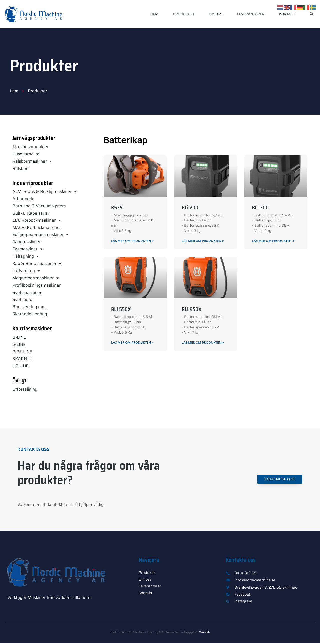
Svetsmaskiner (27, 292)
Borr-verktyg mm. (30, 307)
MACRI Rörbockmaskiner (37, 227)
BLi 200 (190, 207)
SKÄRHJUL (23, 359)
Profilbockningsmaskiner (37, 285)
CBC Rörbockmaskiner (37, 220)
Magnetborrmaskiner (36, 278)
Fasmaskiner (28, 249)
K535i (117, 207)
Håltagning (26, 256)
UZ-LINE (20, 366)
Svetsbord (22, 299)
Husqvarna (26, 154)
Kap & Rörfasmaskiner (37, 264)
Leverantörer (251, 14)
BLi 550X (121, 310)
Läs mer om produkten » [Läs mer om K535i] (135, 241)
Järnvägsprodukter (31, 147)
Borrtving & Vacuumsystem (39, 206)
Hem (155, 14)
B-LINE (19, 337)
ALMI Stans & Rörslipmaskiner (45, 191)
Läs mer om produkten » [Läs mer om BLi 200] (205, 241)
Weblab (205, 633)
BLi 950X (192, 310)
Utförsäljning (25, 389)
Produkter (184, 14)
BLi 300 (260, 207)
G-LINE (19, 344)
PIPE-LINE (22, 352)
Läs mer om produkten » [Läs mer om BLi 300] (275, 241)
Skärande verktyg (30, 314)
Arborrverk (23, 199)
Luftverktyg (26, 271)
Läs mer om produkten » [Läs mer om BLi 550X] (135, 343)
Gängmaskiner (27, 242)
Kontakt (287, 14)
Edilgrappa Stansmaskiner (41, 235)
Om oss (216, 14)
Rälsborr (21, 168)
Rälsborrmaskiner (32, 161)
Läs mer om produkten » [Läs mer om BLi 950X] (205, 343)
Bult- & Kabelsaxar (31, 213)
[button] (312, 14)
